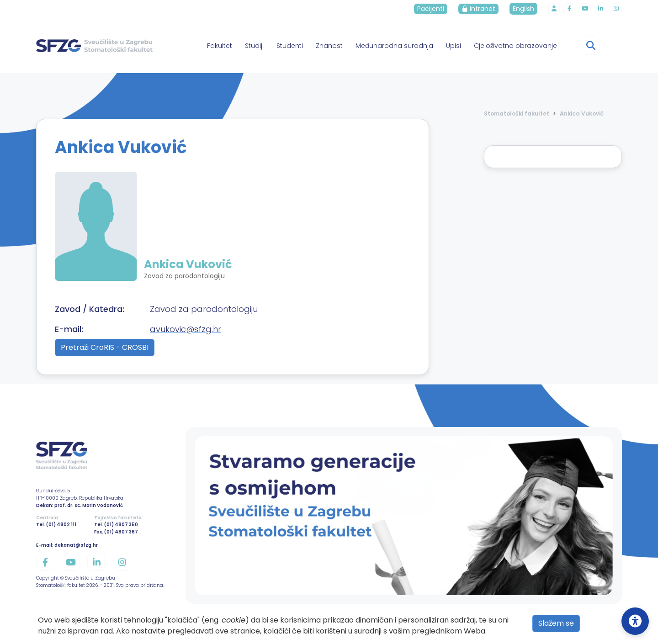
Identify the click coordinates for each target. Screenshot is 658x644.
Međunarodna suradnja (394, 46)
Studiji (254, 46)
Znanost (329, 46)
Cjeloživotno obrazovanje (515, 46)
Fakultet (220, 46)
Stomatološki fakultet (517, 113)
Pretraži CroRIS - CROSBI (105, 347)
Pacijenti (435, 9)
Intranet (483, 9)
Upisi (454, 46)
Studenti (290, 46)
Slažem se (556, 623)
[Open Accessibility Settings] (635, 621)
